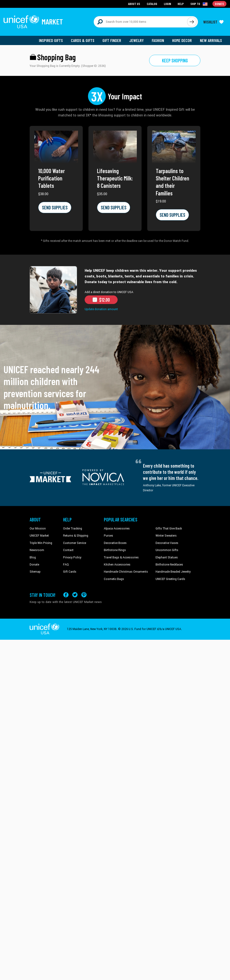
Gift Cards (70, 572)
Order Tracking (73, 529)
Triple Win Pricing (41, 543)
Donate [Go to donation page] (219, 4)
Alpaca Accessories (117, 529)
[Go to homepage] (33, 22)
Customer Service (75, 543)
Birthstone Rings (115, 550)
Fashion (158, 40)
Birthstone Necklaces (169, 565)
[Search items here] (140, 22)
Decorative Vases (167, 543)
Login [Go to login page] (167, 4)
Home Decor (182, 40)
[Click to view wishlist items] (213, 22)
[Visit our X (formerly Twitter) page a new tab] (75, 595)
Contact (68, 550)
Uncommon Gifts (167, 550)
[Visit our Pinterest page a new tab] (84, 595)
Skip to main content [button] (115, 0)
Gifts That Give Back (169, 529)
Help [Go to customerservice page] (181, 4)
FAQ (66, 565)
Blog (33, 557)
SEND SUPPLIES (55, 207)
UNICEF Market (39, 536)
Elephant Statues (167, 557)
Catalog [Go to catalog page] (152, 4)
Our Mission (38, 529)
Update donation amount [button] (101, 309)
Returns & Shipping (76, 536)
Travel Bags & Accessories (121, 557)
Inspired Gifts (51, 40)
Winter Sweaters (166, 536)
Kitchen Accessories (117, 565)
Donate (34, 565)
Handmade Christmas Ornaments (126, 572)
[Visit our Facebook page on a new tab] (66, 595)
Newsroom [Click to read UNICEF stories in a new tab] (37, 550)
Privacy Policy (72, 557)
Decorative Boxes (115, 543)
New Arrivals (211, 40)
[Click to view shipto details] (199, 4)
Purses (108, 536)
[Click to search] (192, 22)
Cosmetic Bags (114, 579)
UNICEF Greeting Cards (170, 579)
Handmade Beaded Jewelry (173, 572)
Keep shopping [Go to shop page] (175, 60)
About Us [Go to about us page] (134, 4)
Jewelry (136, 40)
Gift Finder (112, 40)
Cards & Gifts (83, 40)
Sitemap (35, 572)
